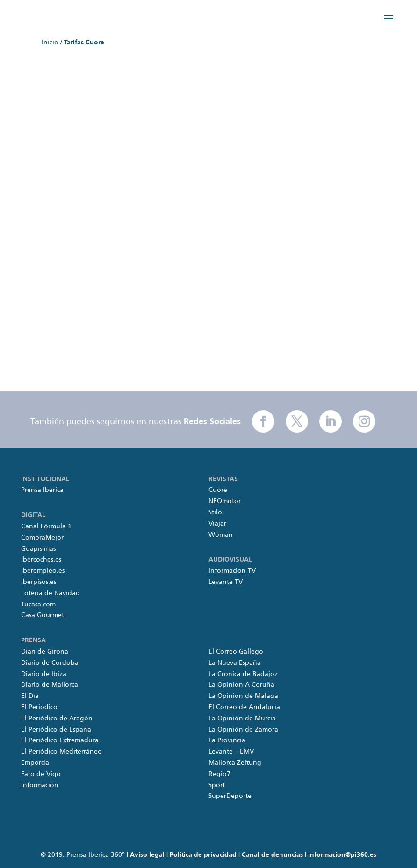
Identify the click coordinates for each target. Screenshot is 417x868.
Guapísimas (38, 549)
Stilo (215, 512)
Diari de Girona (45, 652)
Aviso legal (147, 855)
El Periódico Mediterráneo (61, 752)
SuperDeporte (230, 796)
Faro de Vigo (41, 774)
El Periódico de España (56, 730)
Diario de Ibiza (44, 674)
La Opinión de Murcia (242, 719)
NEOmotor (225, 501)
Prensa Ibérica (42, 490)
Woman (221, 535)
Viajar (217, 524)
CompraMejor (42, 538)
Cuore (218, 490)
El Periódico (39, 707)
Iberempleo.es (43, 571)
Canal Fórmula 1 (46, 526)
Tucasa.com (38, 605)
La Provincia (227, 740)
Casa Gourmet (43, 615)
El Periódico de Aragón (57, 719)
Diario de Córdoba (50, 663)
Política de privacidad (203, 855)
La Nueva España (235, 663)
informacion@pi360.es (342, 855)
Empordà (35, 763)
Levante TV (226, 582)
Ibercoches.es (41, 560)
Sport (217, 785)
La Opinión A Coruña (241, 685)
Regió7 (219, 774)
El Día (30, 696)
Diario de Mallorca (50, 685)
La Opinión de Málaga (243, 696)
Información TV (232, 571)
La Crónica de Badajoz (243, 674)
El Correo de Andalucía (244, 707)
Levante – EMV (231, 752)
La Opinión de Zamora (243, 730)
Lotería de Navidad (50, 593)
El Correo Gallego (236, 652)
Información (40, 785)
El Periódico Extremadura (60, 740)
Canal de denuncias (272, 855)
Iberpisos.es (39, 582)
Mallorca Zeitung (235, 763)
